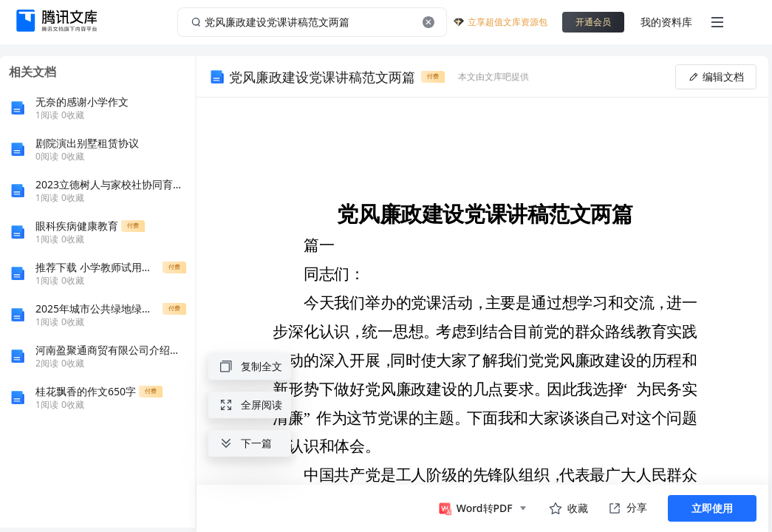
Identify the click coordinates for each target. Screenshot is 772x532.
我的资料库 (666, 22)
